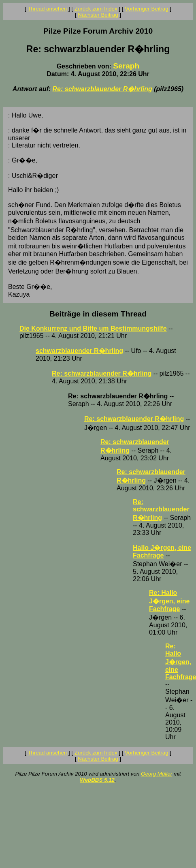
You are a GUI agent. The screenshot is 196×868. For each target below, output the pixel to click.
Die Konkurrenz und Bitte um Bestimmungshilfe (93, 328)
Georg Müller (157, 774)
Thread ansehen (47, 9)
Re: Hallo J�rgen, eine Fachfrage (169, 601)
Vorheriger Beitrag (146, 9)
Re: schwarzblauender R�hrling (102, 89)
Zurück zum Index (96, 9)
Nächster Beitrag (98, 15)
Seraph (126, 66)
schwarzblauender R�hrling (79, 351)
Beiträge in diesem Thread (98, 314)
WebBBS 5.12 (97, 780)
